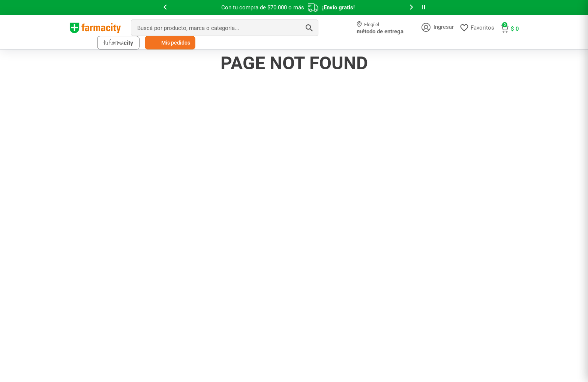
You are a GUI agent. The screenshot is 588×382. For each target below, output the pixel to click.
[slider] (294, 7)
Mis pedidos (176, 43)
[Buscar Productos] (309, 28)
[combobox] (225, 28)
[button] (165, 8)
